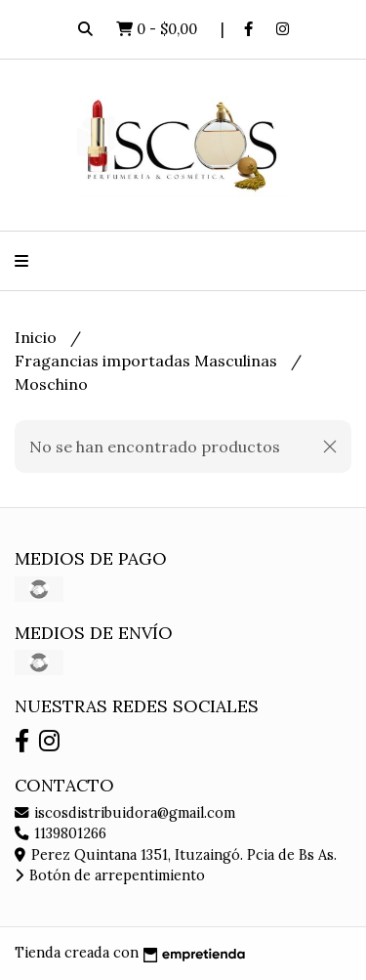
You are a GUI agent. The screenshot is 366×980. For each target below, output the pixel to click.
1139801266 (61, 833)
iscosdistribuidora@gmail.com (125, 813)
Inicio (38, 337)
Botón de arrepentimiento (110, 875)
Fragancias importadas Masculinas (148, 361)
